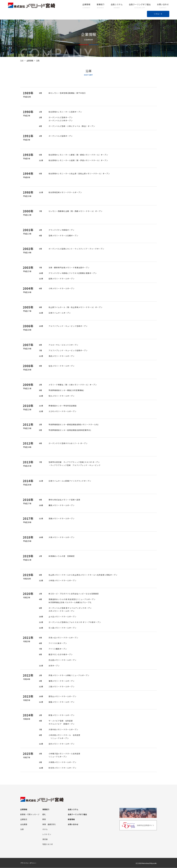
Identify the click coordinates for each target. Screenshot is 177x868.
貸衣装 (45, 839)
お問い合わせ (163, 6)
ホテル (45, 829)
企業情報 (86, 6)
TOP (22, 60)
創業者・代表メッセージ (30, 814)
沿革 (22, 829)
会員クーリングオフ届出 (140, 6)
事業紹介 (100, 6)
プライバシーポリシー (28, 863)
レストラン (47, 834)
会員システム (117, 6)
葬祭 (44, 819)
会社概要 (24, 824)
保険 (44, 824)
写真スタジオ (48, 844)
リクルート (158, 14)
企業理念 (24, 819)
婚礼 (44, 814)
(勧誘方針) (52, 824)
